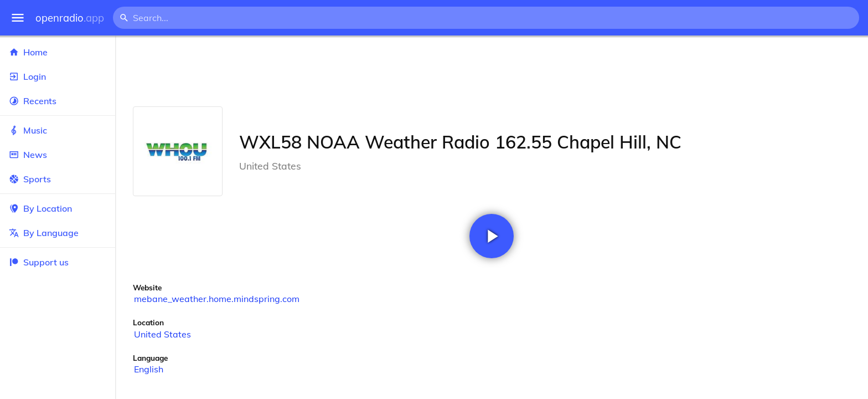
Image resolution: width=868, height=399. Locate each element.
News (58, 155)
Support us (39, 262)
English (149, 369)
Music (58, 130)
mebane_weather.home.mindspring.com (217, 299)
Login (58, 76)
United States (162, 334)
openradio (70, 18)
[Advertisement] (492, 71)
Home (58, 52)
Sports (58, 179)
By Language (58, 233)
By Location (58, 208)
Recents (58, 101)
